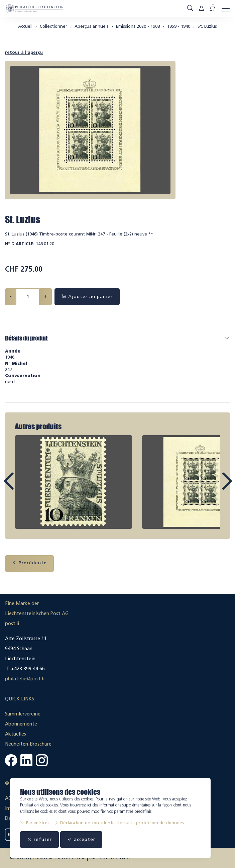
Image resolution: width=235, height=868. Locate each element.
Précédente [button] (29, 563)
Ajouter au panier (87, 297)
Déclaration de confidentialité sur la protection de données (119, 823)
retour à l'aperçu (24, 52)
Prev (24, 487)
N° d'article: (20, 244)
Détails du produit (26, 338)
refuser (39, 839)
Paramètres (35, 823)
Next (211, 487)
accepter (81, 839)
